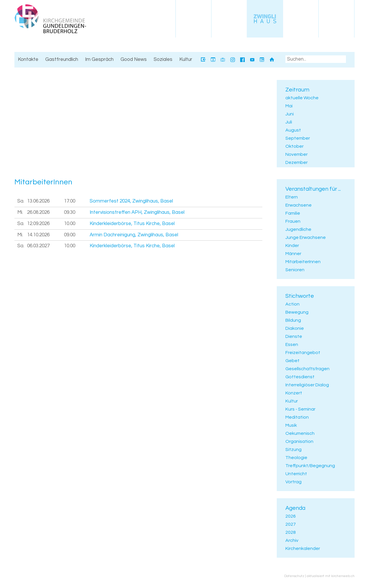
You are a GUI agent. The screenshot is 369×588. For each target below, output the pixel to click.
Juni (290, 114)
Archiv (292, 540)
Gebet (292, 361)
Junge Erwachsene (306, 237)
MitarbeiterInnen (303, 262)
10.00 (70, 224)
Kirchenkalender (303, 548)
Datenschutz (294, 576)
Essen (292, 344)
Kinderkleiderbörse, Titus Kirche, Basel (132, 224)
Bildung (293, 320)
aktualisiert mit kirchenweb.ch (331, 576)
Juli (289, 122)
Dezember (296, 162)
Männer (293, 254)
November (296, 154)
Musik (291, 425)
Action (292, 304)
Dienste (294, 336)
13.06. (38, 201)
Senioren (295, 270)
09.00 (70, 235)
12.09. (38, 224)
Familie (293, 213)
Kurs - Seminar (300, 409)
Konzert (294, 393)
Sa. (21, 201)
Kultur (292, 401)
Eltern (292, 197)
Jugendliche (298, 229)
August (293, 130)
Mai (289, 106)
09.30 (70, 212)
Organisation (299, 441)
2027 (291, 524)
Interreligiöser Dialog (307, 385)
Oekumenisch (300, 433)
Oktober (294, 146)
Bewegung (297, 312)
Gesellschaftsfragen (307, 369)
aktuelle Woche (302, 98)
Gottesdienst (300, 377)
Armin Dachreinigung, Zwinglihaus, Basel (134, 235)
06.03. (38, 246)
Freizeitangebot (303, 353)
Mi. (20, 212)
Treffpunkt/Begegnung (310, 466)
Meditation (297, 417)
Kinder (292, 246)
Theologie (296, 458)
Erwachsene (299, 205)
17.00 (70, 201)
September (298, 138)
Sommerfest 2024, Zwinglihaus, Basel (131, 201)
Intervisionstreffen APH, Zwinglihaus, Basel (137, 212)
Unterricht (296, 474)
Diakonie (295, 328)
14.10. (38, 235)
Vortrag (293, 482)
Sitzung (293, 450)
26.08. (38, 212)
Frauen (293, 221)
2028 (291, 532)
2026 (291, 516)
